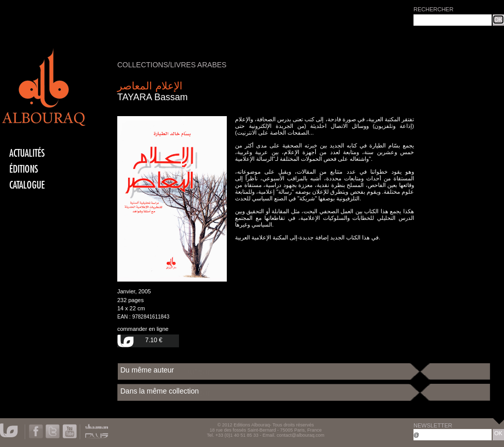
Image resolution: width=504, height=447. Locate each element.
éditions (24, 169)
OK (498, 20)
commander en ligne (143, 329)
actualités (27, 153)
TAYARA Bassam (152, 97)
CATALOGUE (27, 185)
